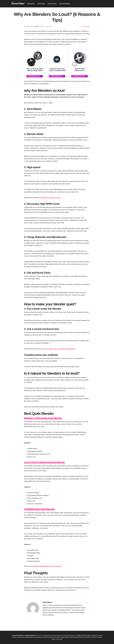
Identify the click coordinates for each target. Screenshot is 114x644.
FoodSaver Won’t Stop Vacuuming (50, 566)
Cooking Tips (31, 4)
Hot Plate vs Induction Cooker (50, 198)
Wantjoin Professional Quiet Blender (45, 418)
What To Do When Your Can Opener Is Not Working (58, 349)
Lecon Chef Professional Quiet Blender (47, 462)
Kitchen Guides (54, 4)
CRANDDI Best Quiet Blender (41, 509)
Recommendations (68, 4)
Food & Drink (42, 4)
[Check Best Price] (35, 76)
